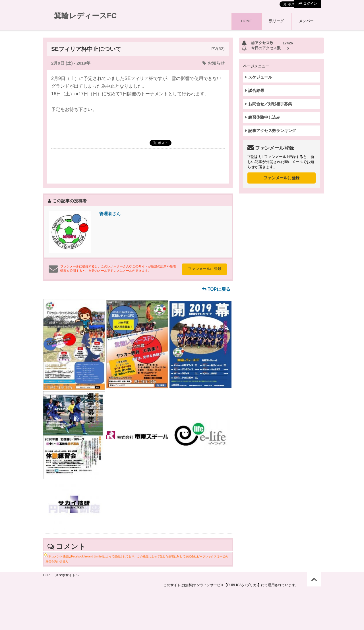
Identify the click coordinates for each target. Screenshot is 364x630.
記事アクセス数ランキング (271, 131)
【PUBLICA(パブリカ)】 (242, 585)
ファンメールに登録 (205, 269)
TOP (46, 575)
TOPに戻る (216, 289)
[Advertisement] (138, 166)
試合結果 (255, 90)
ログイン (308, 4)
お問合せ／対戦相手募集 (269, 104)
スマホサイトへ (67, 575)
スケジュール (259, 77)
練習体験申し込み (263, 117)
